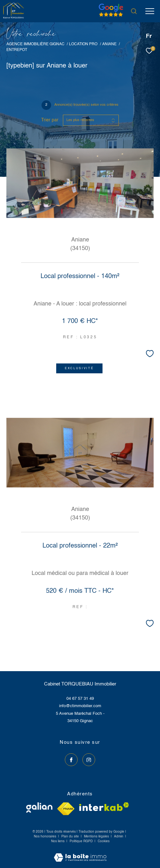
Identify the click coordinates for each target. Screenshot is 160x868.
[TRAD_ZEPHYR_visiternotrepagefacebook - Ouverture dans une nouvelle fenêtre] (71, 760)
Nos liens (58, 841)
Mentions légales (97, 836)
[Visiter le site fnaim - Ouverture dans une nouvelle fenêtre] (66, 809)
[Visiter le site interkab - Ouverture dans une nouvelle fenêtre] (104, 807)
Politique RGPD (81, 841)
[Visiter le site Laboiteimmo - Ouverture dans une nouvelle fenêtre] (80, 853)
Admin (119, 836)
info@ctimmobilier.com (80, 706)
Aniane (109, 44)
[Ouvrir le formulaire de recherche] (134, 11)
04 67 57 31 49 (80, 699)
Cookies (104, 841)
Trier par (50, 120)
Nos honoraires (45, 836)
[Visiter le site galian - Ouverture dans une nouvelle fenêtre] (39, 807)
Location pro (83, 44)
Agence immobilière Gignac (35, 44)
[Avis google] (111, 17)
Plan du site (71, 836)
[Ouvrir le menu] (150, 11)
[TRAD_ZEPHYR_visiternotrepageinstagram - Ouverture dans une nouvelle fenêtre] (89, 760)
